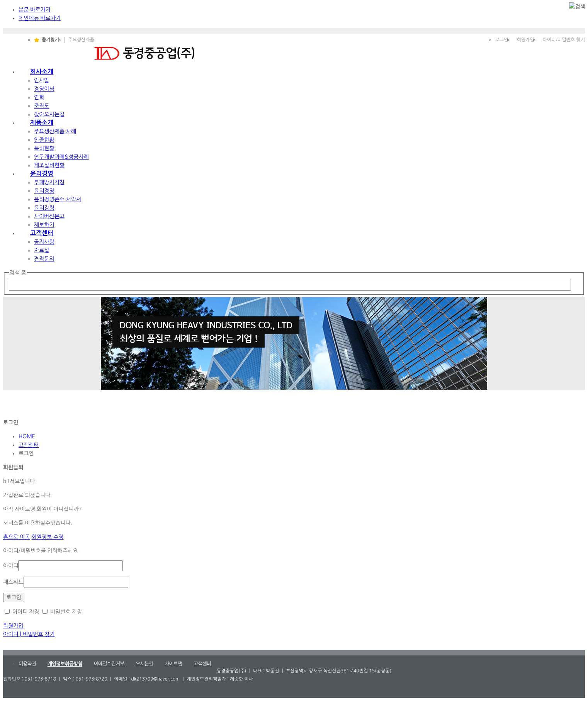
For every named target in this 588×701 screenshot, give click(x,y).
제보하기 (44, 225)
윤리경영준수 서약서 (58, 199)
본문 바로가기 (35, 10)
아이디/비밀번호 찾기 (564, 40)
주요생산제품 (81, 40)
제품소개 (42, 123)
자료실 (42, 250)
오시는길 (144, 664)
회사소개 (42, 72)
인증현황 (44, 140)
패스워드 (13, 582)
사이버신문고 (49, 216)
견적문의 (44, 259)
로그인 (502, 40)
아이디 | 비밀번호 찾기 (29, 634)
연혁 (39, 97)
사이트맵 (173, 664)
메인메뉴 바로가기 (40, 18)
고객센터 (42, 233)
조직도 (42, 106)
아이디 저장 (22, 612)
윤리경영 (42, 174)
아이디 (11, 566)
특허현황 (44, 148)
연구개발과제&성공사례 (61, 157)
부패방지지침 (49, 182)
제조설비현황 (49, 165)
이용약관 (27, 664)
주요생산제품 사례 (55, 131)
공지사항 (44, 242)
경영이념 (44, 89)
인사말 (42, 80)
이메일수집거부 (109, 664)
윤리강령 (44, 208)
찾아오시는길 (49, 114)
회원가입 (525, 40)
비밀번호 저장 (62, 612)
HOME (27, 436)
